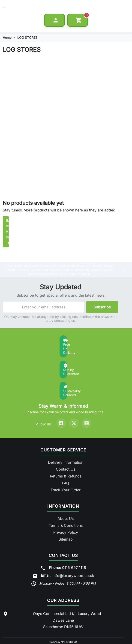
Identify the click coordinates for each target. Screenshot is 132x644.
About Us (66, 474)
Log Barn (68, 618)
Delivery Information (66, 418)
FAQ (66, 439)
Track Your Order (66, 446)
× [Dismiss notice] (124, 254)
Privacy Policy (66, 488)
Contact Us (66, 425)
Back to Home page (26, 227)
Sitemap (66, 495)
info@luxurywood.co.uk (73, 531)
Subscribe (102, 291)
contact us (34, 258)
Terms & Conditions (66, 481)
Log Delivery (86, 618)
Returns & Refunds (66, 432)
